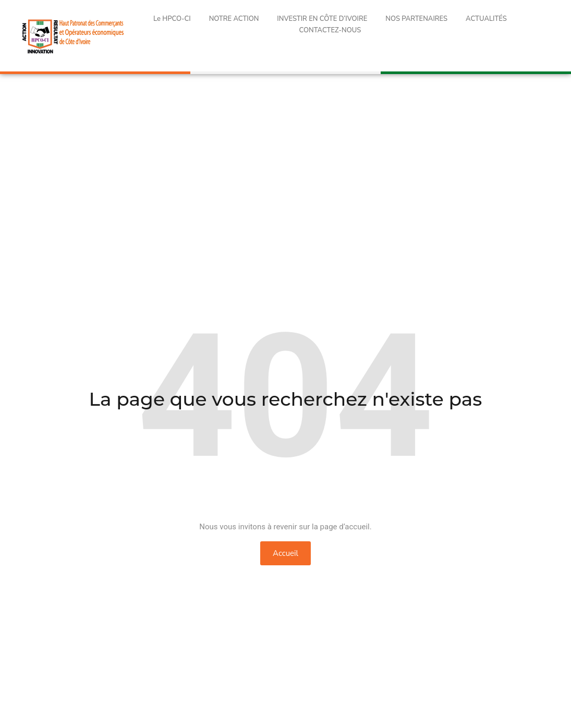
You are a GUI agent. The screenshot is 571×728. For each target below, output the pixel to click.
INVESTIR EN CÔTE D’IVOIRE (322, 19)
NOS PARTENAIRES (416, 19)
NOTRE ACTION (234, 19)
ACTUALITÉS (486, 19)
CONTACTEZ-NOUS (330, 30)
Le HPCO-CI (172, 19)
